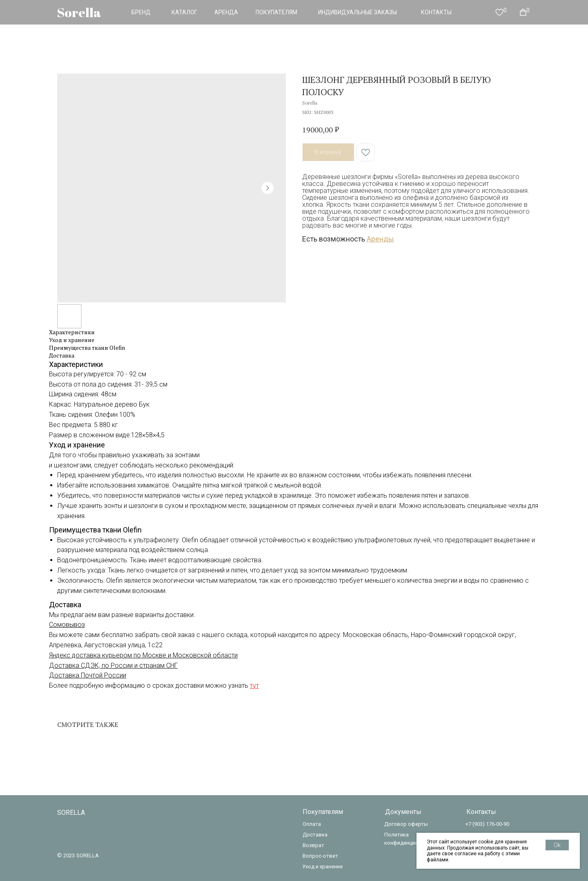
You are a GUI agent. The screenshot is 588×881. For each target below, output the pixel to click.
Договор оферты (406, 824)
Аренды (380, 239)
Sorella (79, 12)
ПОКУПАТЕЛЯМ (276, 12)
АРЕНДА (226, 12)
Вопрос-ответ (320, 856)
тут (254, 685)
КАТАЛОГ (184, 12)
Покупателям (323, 812)
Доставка (315, 835)
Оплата (312, 824)
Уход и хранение (322, 866)
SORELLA (71, 813)
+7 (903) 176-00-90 (487, 824)
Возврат (313, 845)
